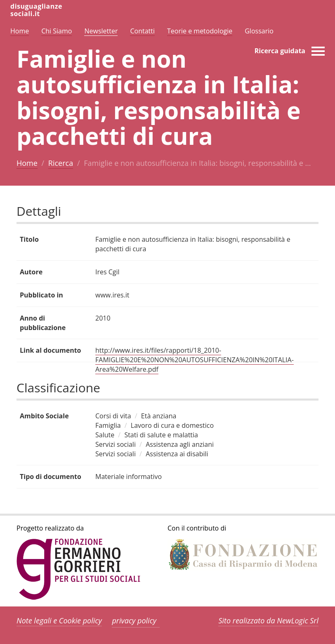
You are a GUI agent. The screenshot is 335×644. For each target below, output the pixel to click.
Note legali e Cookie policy (59, 620)
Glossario (259, 31)
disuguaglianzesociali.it (36, 10)
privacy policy (134, 620)
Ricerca (61, 163)
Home (27, 163)
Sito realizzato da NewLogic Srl (268, 620)
